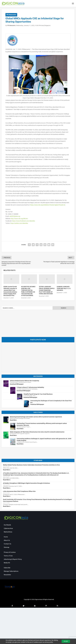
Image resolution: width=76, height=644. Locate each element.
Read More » (7, 470)
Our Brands (7, 525)
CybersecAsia (8, 529)
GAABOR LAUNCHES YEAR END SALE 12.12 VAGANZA (64, 289)
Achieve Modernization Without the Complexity (24, 381)
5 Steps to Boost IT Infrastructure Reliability (30, 388)
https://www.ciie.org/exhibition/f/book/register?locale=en (48, 205)
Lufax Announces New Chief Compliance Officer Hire (19, 492)
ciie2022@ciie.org (15, 217)
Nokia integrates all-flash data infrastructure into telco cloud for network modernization (37, 432)
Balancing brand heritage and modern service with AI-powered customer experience (36, 417)
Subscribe (7, 568)
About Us (7, 541)
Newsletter (7, 575)
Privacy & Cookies (10, 553)
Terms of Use (8, 556)
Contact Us (7, 544)
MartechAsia (8, 532)
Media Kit (7, 563)
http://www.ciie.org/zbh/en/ (19, 219)
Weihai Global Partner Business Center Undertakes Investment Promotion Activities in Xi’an (31, 465)
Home (6, 537)
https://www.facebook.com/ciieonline (23, 221)
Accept (66, 641)
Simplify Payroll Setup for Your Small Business (38, 394)
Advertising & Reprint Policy (13, 560)
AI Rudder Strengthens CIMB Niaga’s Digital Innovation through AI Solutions (26, 484)
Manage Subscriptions (11, 572)
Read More (13, 420)
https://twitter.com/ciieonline (19, 224)
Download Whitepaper (17, 384)
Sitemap (6, 548)
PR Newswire (11, 15)
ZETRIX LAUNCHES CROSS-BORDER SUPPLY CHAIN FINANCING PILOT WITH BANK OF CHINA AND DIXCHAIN (47, 291)
